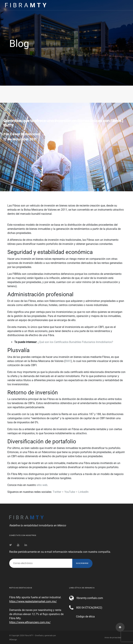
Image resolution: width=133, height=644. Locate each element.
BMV (68, 361)
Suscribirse (82, 563)
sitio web (42, 485)
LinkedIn (83, 492)
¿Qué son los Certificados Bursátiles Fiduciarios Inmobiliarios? (75, 342)
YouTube (70, 492)
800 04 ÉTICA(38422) (89, 608)
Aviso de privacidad (113, 638)
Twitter (57, 492)
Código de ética (85, 617)
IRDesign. (13, 640)
